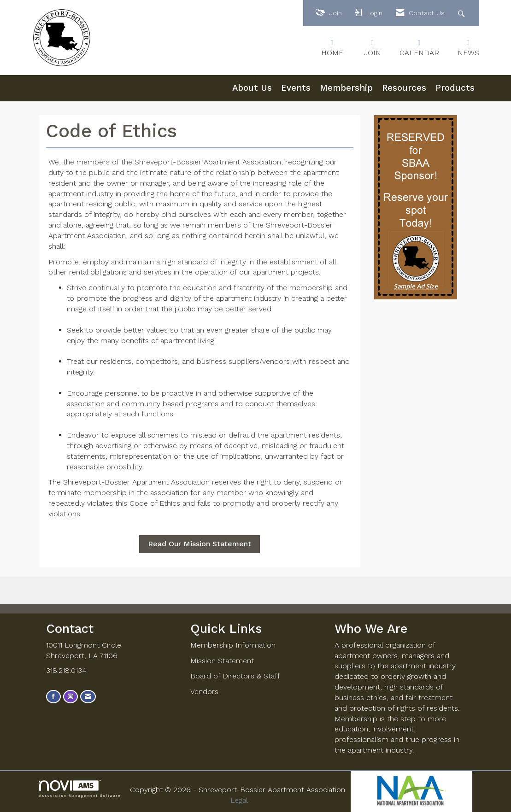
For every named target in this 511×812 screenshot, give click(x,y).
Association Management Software (80, 789)
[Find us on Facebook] (53, 697)
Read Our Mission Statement (200, 544)
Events (296, 88)
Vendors (204, 692)
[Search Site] (462, 13)
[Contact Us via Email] (88, 697)
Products (455, 88)
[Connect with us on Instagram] (70, 697)
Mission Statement (222, 661)
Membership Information (233, 645)
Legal (239, 800)
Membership (346, 88)
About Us (252, 88)
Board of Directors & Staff (235, 676)
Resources (404, 88)
